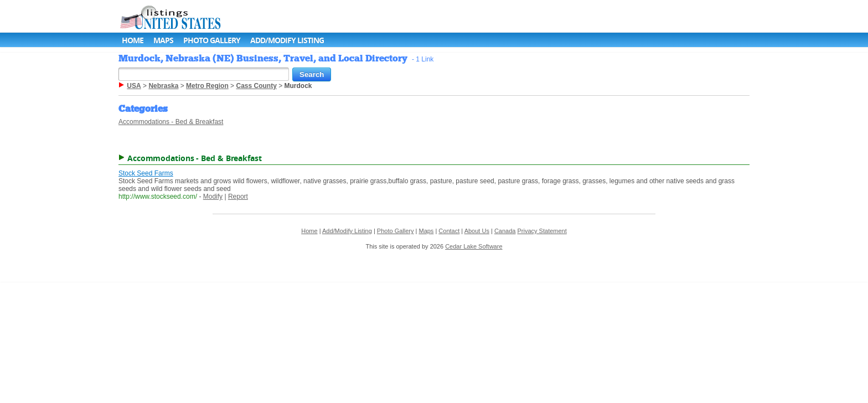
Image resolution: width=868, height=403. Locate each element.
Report (238, 197)
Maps (163, 40)
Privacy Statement (542, 231)
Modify (213, 197)
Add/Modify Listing (287, 40)
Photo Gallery (212, 40)
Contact (449, 231)
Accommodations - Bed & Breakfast (171, 122)
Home (133, 40)
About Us (477, 231)
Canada (505, 231)
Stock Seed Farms (146, 173)
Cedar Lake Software (474, 246)
